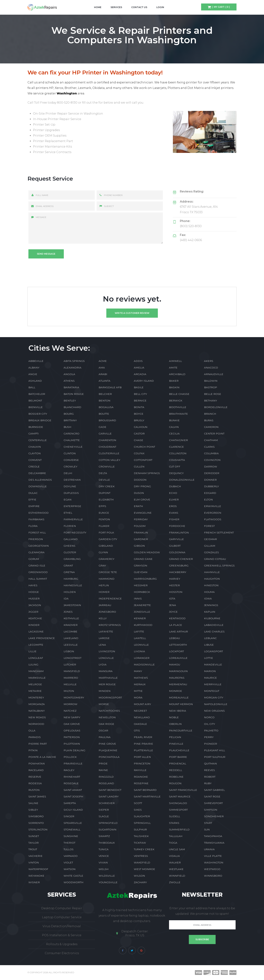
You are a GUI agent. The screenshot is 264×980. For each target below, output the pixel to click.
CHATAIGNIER (178, 440)
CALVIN (174, 427)
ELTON (208, 500)
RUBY (208, 783)
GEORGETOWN (39, 546)
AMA (102, 368)
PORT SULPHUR (215, 757)
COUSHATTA (177, 460)
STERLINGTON (38, 829)
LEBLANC (210, 638)
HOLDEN (70, 592)
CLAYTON (35, 453)
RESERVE (35, 777)
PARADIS (35, 737)
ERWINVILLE (213, 506)
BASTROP (211, 387)
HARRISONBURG (145, 579)
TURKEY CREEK (144, 849)
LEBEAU (174, 638)
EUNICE (104, 513)
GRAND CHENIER (181, 559)
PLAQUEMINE (108, 750)
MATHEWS (141, 678)
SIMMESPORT (178, 810)
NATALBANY (37, 711)
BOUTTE (104, 414)
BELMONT (35, 401)
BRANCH (210, 414)
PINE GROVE (107, 744)
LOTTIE (209, 658)
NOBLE (174, 717)
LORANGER (142, 658)
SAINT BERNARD (145, 790)
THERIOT (69, 843)
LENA (102, 645)
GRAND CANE (143, 559)
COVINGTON (212, 460)
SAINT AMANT (73, 790)
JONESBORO (107, 612)
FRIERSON (36, 539)
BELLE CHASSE (179, 394)
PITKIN (33, 750)
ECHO (173, 493)
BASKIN (174, 387)
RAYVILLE (140, 770)
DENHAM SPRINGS (147, 473)
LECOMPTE (36, 645)
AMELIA (139, 368)
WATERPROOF (38, 869)
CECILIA (174, 434)
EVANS (174, 513)
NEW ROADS (37, 717)
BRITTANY (70, 420)
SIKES (138, 810)
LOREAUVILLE (178, 658)
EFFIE (32, 500)
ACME (103, 361)
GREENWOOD (38, 572)
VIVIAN (103, 862)
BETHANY (211, 401)
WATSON (70, 869)
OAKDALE (140, 724)
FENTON (104, 519)
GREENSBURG (179, 566)
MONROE (176, 691)
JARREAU (105, 605)
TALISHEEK (141, 836)
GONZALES (211, 552)
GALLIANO (71, 539)
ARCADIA (140, 374)
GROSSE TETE (108, 572)
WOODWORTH (74, 882)
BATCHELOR (37, 394)
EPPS (102, 506)
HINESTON (211, 585)
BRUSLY (139, 420)
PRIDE (103, 764)
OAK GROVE (72, 724)
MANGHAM (36, 671)
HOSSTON (176, 592)
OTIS (137, 731)
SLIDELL (175, 816)
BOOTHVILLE (178, 407)
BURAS (209, 420)
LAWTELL (140, 638)
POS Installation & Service (62, 935)
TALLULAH (176, 836)
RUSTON (34, 790)
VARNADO (71, 856)
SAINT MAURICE (180, 797)
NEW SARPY (72, 717)
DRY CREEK (107, 486)
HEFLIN (104, 585)
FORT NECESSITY (75, 533)
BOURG (69, 414)
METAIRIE (35, 691)
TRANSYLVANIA (214, 843)
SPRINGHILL (142, 823)
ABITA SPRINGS (74, 361)
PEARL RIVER (143, 737)
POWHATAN (37, 764)
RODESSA (35, 783)
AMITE (173, 368)
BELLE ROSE (213, 394)
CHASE (139, 440)
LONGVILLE (106, 658)
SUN (207, 829)
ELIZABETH (106, 500)
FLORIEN (70, 526)
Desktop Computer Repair (62, 908)
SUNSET (34, 836)
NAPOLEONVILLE (216, 704)
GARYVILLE (176, 539)
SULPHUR (140, 829)
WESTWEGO (212, 869)
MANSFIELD (72, 671)
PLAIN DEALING (74, 750)
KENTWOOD (177, 618)
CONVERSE (71, 460)
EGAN (68, 500)
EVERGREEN (213, 513)
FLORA (33, 526)
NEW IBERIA (178, 711)
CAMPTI (34, 434)
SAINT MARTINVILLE (147, 797)
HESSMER (141, 585)
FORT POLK (106, 533)
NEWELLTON (107, 717)
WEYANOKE (36, 876)
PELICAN (175, 737)
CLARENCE (176, 447)
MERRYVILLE (213, 684)
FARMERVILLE (73, 519)
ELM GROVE (142, 500)
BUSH (67, 427)
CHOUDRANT (107, 447)
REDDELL (176, 770)
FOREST (209, 526)
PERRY (209, 737)
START (208, 823)
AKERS (209, 361)
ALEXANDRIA (73, 368)
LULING (33, 665)
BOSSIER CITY (38, 414)
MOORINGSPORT (110, 698)
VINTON (34, 862)
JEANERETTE (142, 605)
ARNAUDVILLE (214, 374)
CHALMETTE (72, 440)
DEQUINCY (176, 473)
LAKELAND (71, 638)
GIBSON (139, 546)
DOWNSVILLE (38, 486)
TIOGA (173, 843)
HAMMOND (107, 579)
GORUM (34, 559)
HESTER (174, 585)
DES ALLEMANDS (40, 480)
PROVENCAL (178, 764)
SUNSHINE (71, 836)
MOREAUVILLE (179, 698)
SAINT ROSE (212, 797)
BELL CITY (140, 394)
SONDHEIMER (214, 816)
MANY (138, 671)
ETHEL (68, 513)
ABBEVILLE (36, 361)
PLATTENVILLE (143, 750)
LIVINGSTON (107, 651)
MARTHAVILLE (108, 678)
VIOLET (68, 862)
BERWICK (176, 401)
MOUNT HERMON (181, 704)
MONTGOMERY (74, 698)
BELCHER (105, 394)
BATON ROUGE (74, 394)
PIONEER (211, 744)
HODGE (34, 592)
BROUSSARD (107, 420)
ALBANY (34, 368)
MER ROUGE (107, 684)
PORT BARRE (178, 757)
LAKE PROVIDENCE (42, 638)
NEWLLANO (142, 717)
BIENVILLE (36, 407)
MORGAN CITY (214, 698)
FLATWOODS (213, 519)
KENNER (140, 618)
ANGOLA (69, 374)
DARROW (211, 467)
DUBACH (175, 486)
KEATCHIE (35, 618)
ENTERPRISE (72, 506)
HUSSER (34, 599)
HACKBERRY (178, 572)
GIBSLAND (106, 546)
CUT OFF (175, 467)
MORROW (70, 704)
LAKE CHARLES (214, 632)
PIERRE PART (38, 744)
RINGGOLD (106, 777)
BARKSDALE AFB (110, 387)
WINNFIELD (177, 876)
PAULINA (105, 737)
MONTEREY (36, 698)
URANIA (209, 849)
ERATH (138, 506)
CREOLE (34, 467)
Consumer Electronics (62, 953)
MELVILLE (70, 684)
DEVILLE (104, 480)
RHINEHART (72, 777)
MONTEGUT (212, 691)
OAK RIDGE (106, 724)
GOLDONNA (177, 552)
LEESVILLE (71, 645)
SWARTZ (104, 836)
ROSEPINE (141, 783)
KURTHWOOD (143, 625)
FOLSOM (140, 526)
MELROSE (35, 684)
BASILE (139, 387)
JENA (173, 605)
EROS (173, 506)
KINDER (34, 625)
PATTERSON (72, 737)
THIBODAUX (107, 843)
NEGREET (140, 711)
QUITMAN (210, 764)
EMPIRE (34, 506)
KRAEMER (71, 625)
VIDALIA (174, 856)
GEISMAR (210, 539)
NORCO (209, 717)
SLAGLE (104, 816)
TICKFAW (140, 843)
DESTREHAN (72, 480)
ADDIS (138, 361)
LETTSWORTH (178, 645)
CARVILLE (105, 434)
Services (116, 7)
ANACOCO (211, 368)
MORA (138, 698)
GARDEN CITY (108, 539)
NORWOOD (36, 724)
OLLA (32, 731)
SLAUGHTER (142, 816)
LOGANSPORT (213, 651)
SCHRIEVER (107, 803)
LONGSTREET (73, 658)
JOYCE (173, 612)
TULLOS (69, 849)
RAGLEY (69, 770)
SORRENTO (36, 823)
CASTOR (139, 434)
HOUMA (209, 592)
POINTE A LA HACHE (42, 757)
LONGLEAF (36, 658)
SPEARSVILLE (73, 823)
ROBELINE (176, 777)
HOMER (104, 592)
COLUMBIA (211, 453)
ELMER (174, 500)
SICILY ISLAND (73, 810)
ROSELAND (106, 783)
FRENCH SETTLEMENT (219, 533)
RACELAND (36, 770)
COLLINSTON (178, 453)
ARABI (103, 374)
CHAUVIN (35, 447)
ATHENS (69, 381)
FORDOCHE (177, 526)
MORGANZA (37, 704)
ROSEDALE (71, 783)
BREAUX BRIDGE (40, 420)
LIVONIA (139, 651)
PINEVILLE (176, 744)
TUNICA (104, 849)
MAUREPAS (177, 678)
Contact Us (139, 7)
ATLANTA (104, 381)
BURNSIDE (36, 427)
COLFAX (139, 453)
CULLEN (139, 467)
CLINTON (70, 453)
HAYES (33, 585)
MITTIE (138, 691)
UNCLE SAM (177, 849)
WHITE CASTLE (73, 876)
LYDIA (103, 665)
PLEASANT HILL (214, 750)
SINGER (69, 816)
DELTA (103, 473)
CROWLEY (70, 467)
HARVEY (175, 579)
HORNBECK (142, 592)
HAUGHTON (212, 579)
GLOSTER (70, 552)
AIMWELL (175, 361)
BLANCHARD (72, 407)
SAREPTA (70, 803)
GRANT (68, 566)
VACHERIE (35, 856)
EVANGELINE (143, 513)
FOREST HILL (37, 533)
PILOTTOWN (72, 744)
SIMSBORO (36, 816)
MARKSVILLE (37, 678)
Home (98, 7)
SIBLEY (33, 810)
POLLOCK (70, 757)
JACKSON (35, 605)
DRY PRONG (142, 486)
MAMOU (175, 665)
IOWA (208, 599)
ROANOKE (141, 777)
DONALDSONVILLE (182, 480)
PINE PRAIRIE (143, 744)
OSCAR (103, 731)
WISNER (34, 882)
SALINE (33, 803)
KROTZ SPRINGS (110, 625)
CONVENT (35, 460)
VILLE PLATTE (213, 856)
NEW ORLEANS (214, 711)
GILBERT (175, 546)
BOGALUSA (106, 407)
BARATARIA (71, 387)
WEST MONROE (144, 869)
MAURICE (210, 678)
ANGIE (33, 374)
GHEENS (69, 546)
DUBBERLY (211, 486)
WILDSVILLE (107, 876)
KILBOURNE (212, 618)
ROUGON (175, 783)
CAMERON (211, 427)
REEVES (209, 770)
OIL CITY (210, 724)
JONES (68, 612)
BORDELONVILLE (216, 407)
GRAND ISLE (37, 566)
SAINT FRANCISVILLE (183, 790)
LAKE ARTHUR (178, 632)
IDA (66, 599)
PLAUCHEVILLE (179, 750)
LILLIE (32, 651)
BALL (32, 387)
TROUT (33, 849)
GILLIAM (210, 546)
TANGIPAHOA (213, 836)
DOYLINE (70, 486)
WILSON (139, 876)
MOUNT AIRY (142, 704)
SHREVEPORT (213, 803)
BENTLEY (70, 401)
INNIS (138, 599)
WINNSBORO (213, 876)
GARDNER (141, 539)
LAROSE (104, 638)
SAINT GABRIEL (214, 790)
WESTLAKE (176, 869)
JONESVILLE (142, 612)
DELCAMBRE (37, 473)
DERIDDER (212, 473)
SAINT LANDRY (109, 797)
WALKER (175, 862)
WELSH (104, 869)
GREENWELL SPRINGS (219, 566)
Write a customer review (132, 313)
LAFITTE (139, 632)
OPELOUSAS (72, 731)
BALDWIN (211, 381)
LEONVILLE (141, 645)
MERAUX (140, 684)
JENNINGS (211, 605)
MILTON (69, 691)
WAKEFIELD (142, 862)
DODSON (140, 480)
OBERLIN (175, 724)
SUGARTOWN (108, 829)
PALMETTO (211, 731)
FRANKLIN (141, 533)
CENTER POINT (214, 434)
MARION (210, 671)
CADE (102, 427)
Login (160, 7)
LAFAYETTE (106, 632)
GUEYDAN (141, 572)
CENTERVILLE (38, 440)
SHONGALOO (178, 803)
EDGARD (210, 493)
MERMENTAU (178, 684)
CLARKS (209, 447)
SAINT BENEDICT (110, 790)
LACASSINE (36, 632)
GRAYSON (141, 566)
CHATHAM (211, 440)
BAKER (174, 381)
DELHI (68, 473)
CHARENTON (107, 440)
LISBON (69, 651)
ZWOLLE (175, 882)
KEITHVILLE (71, 618)
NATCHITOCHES (109, 711)
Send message (46, 254)
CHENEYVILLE (73, 447)
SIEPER (104, 810)
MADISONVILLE (144, 665)
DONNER (210, 480)
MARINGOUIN (178, 671)
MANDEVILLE (213, 665)
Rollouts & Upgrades (62, 944)
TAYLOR (34, 843)
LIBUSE (209, 645)
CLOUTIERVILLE (109, 453)
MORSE (104, 704)
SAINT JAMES (37, 797)
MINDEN (105, 691)
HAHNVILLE (212, 572)
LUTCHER (70, 665)
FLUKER (104, 526)
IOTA (172, 599)
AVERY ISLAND (144, 381)
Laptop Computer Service (62, 917)
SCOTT (138, 803)
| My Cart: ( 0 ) (220, 7)
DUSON (139, 493)
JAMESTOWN (72, 605)
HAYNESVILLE (73, 585)
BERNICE (140, 401)
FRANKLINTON (179, 533)
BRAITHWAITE (178, 414)
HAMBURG (71, 579)
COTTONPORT (143, 460)
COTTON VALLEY (109, 460)
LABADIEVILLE (214, 625)
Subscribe (202, 939)
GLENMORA (36, 552)
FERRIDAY (141, 519)
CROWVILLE (107, 467)
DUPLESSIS (71, 493)
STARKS (174, 823)
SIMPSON (211, 810)
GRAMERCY (107, 559)
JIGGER (33, 612)
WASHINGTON (214, 862)
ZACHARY (140, 882)
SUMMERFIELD (179, 829)
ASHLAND (35, 381)
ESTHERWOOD (38, 513)
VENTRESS (141, 856)
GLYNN (103, 552)
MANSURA (106, 671)
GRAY (102, 566)
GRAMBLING (72, 559)
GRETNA (69, 572)
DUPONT (104, 493)
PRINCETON (142, 764)
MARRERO (71, 678)
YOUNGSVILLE (108, 882)
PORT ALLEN (142, 757)
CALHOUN (141, 427)
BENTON (104, 401)
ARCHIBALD (177, 374)
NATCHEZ (70, 711)
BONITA (139, 407)
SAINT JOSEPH (73, 797)
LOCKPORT (176, 651)
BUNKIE (174, 420)
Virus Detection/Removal (62, 926)
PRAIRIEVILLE (73, 764)
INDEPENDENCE (110, 599)
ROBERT (210, 777)
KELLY (103, 618)
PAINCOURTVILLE (181, 731)
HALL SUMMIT (38, 579)
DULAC (33, 493)
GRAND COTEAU (215, 559)
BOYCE (139, 414)
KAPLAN (210, 612)
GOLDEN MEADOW (147, 552)
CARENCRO (71, 434)
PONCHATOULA (109, 757)
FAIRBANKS (36, 519)
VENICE (104, 856)
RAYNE (103, 770)
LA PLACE (176, 625)
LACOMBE (70, 632)
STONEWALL (72, 829)
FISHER (174, 519)
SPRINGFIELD (108, 823)
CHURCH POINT (144, 447)
